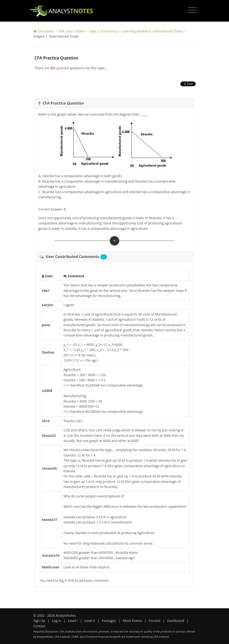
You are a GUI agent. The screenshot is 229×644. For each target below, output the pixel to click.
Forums (154, 621)
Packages (109, 621)
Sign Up (39, 621)
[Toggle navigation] (192, 10)
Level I (73, 621)
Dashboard (176, 621)
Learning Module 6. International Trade (152, 31)
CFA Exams (46, 31)
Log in (57, 621)
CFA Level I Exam (71, 31)
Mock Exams (132, 621)
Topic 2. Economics (103, 31)
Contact (39, 626)
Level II (90, 621)
